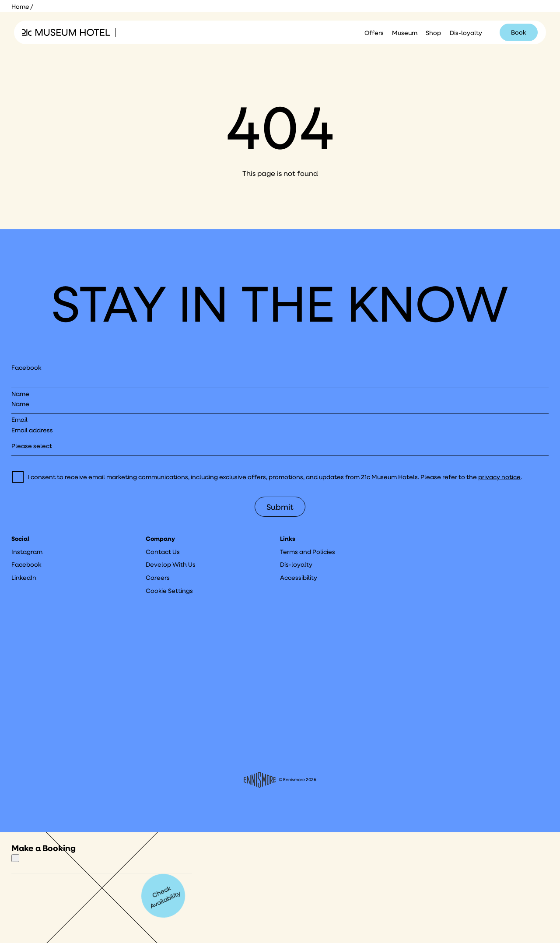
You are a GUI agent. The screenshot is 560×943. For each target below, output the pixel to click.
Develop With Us (171, 564)
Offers (374, 33)
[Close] (15, 858)
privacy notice (499, 477)
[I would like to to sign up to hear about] (280, 449)
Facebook (26, 368)
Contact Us (163, 552)
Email (19, 420)
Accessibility (299, 578)
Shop (433, 33)
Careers (158, 578)
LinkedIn (24, 578)
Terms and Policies (308, 552)
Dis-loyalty (466, 33)
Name (20, 394)
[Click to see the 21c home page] (66, 32)
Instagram (27, 552)
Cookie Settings (169, 591)
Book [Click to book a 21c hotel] (518, 32)
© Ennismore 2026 (280, 780)
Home (20, 7)
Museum (405, 33)
